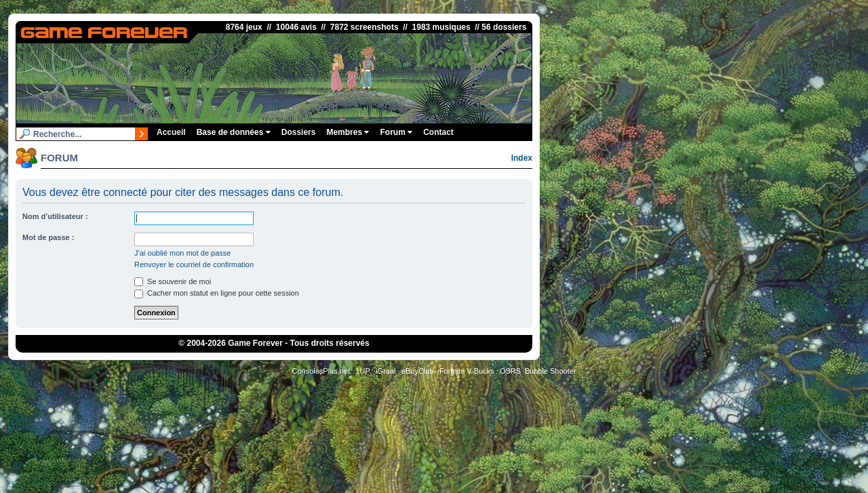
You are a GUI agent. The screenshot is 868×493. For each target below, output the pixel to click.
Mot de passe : (48, 237)
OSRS (510, 371)
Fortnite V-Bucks (467, 371)
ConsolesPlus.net (321, 371)
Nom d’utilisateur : (55, 216)
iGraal (386, 371)
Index (522, 158)
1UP (362, 371)
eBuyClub (418, 371)
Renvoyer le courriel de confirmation (194, 264)
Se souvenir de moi (173, 281)
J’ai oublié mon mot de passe (182, 253)
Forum (396, 132)
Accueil (171, 132)
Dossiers (299, 132)
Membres (348, 132)
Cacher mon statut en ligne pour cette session (217, 293)
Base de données (234, 132)
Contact (438, 132)
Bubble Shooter (551, 371)
